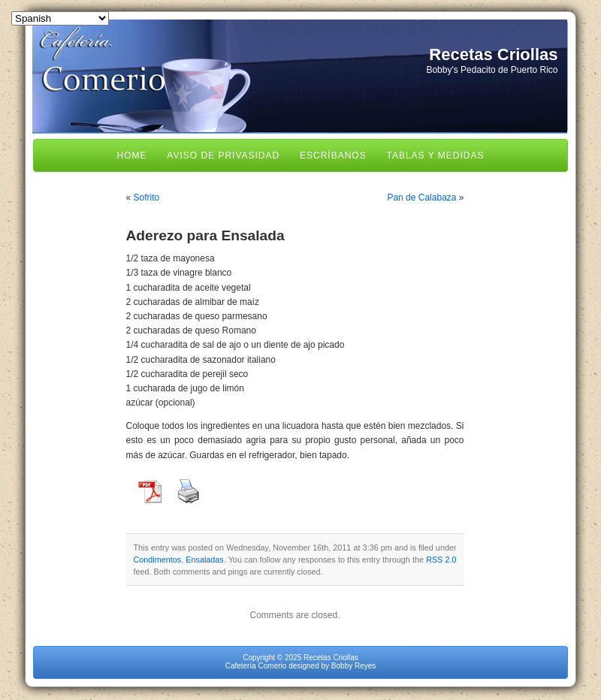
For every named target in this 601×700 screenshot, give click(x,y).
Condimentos (158, 560)
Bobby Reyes (353, 666)
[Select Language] (60, 18)
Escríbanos (333, 155)
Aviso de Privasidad (223, 155)
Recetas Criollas (493, 54)
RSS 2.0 (441, 560)
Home (132, 155)
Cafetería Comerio (256, 666)
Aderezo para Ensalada (205, 235)
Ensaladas (204, 560)
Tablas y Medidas (435, 155)
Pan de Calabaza (421, 198)
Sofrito (147, 198)
